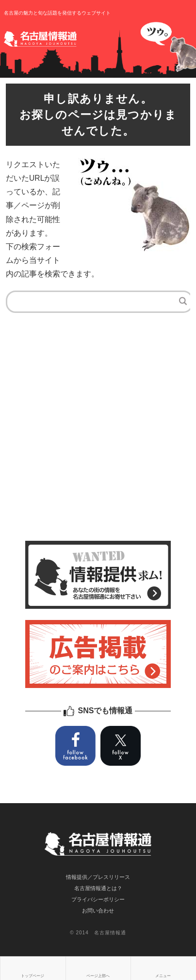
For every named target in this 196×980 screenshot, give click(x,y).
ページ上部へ (98, 976)
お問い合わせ (98, 911)
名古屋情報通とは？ (98, 888)
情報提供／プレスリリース (98, 877)
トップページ (33, 976)
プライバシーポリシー (98, 899)
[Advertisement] (98, 433)
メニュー (163, 976)
